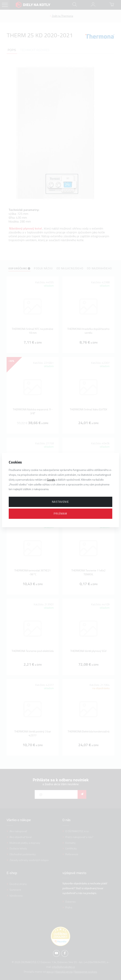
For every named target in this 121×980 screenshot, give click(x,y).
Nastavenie (60, 502)
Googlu (51, 480)
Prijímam (60, 513)
